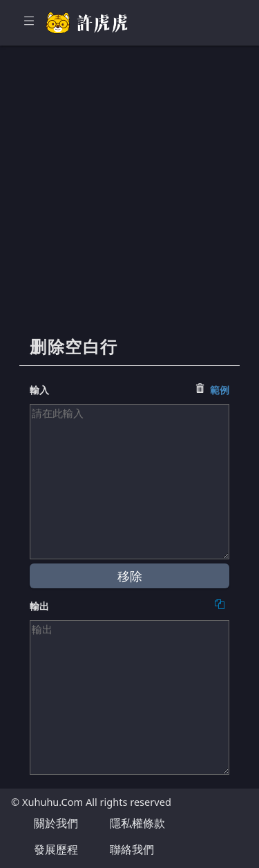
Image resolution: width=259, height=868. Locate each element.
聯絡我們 (132, 849)
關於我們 (56, 823)
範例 (220, 390)
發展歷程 (56, 849)
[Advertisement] (129, 199)
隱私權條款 (137, 823)
